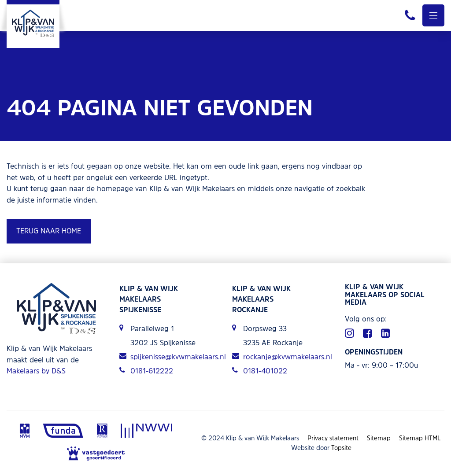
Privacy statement (333, 438)
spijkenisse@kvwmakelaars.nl (169, 357)
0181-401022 (260, 371)
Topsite (341, 448)
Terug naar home (49, 231)
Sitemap (379, 438)
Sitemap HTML (420, 438)
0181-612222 (146, 371)
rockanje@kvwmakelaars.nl (282, 357)
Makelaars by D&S (36, 371)
